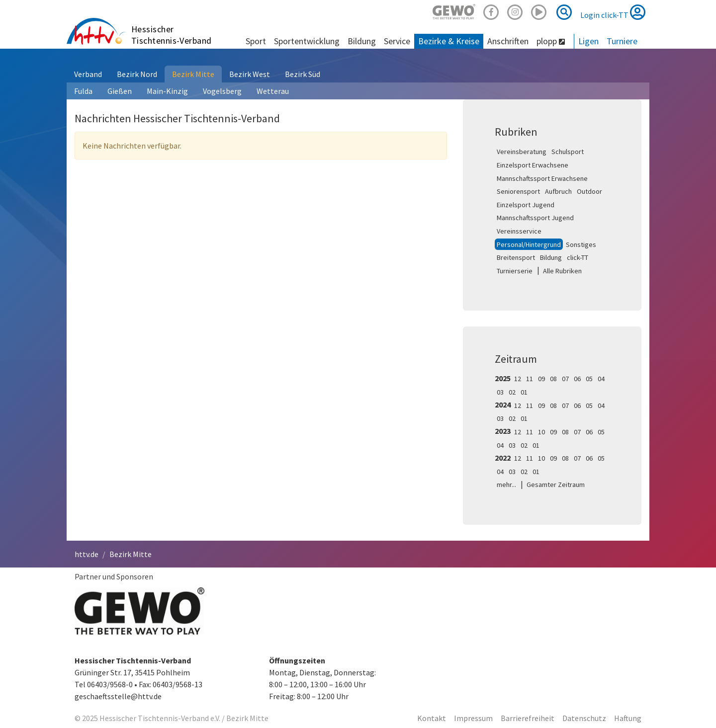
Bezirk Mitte (193, 74)
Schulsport (568, 152)
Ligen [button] (588, 41)
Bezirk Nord (137, 74)
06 (577, 379)
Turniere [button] (622, 41)
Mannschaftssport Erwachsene (542, 178)
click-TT (578, 257)
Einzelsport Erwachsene (533, 165)
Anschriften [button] (508, 41)
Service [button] (397, 41)
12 (518, 379)
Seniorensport (518, 191)
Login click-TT (613, 12)
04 (601, 379)
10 (541, 432)
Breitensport (516, 257)
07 (565, 379)
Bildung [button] (362, 41)
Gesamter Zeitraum (556, 485)
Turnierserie (515, 271)
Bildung (551, 257)
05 (589, 379)
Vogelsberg (222, 91)
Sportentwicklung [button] (307, 41)
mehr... (506, 485)
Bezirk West (250, 74)
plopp (551, 41)
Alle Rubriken (562, 271)
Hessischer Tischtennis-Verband (172, 35)
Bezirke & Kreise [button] (449, 41)
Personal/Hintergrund (529, 244)
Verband (88, 74)
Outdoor (589, 191)
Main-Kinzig (167, 91)
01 (524, 392)
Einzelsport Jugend (526, 205)
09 (541, 379)
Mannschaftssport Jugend (535, 218)
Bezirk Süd (303, 74)
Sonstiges (581, 244)
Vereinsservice (519, 231)
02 (512, 392)
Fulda (83, 91)
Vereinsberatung (522, 152)
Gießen (120, 91)
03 (500, 392)
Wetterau (273, 91)
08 (553, 379)
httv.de (87, 554)
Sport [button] (256, 41)
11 (530, 379)
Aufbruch (558, 191)
